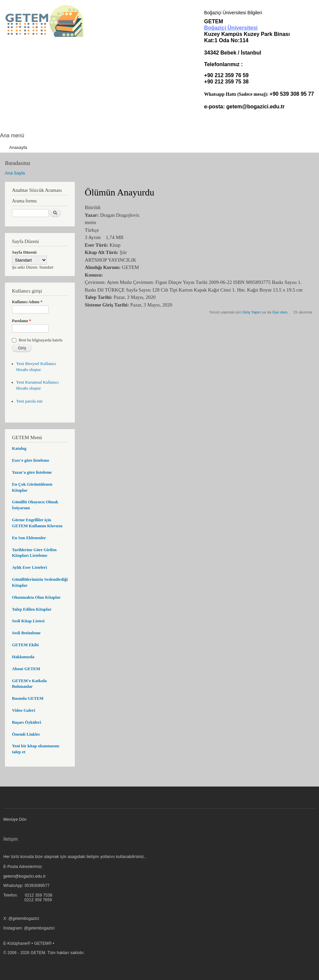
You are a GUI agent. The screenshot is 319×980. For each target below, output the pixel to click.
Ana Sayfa (15, 173)
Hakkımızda (23, 657)
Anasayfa (18, 147)
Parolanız (22, 321)
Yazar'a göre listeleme (32, 472)
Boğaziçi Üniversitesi (231, 28)
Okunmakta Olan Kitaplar (36, 597)
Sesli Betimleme (26, 633)
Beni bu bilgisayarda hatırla (41, 340)
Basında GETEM (28, 698)
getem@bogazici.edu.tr (256, 107)
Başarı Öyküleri (27, 722)
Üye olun (280, 312)
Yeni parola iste (30, 401)
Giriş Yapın (252, 312)
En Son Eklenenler (29, 538)
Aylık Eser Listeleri (29, 567)
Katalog (19, 448)
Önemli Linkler (26, 734)
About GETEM (26, 669)
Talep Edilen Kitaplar (32, 609)
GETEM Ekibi (25, 645)
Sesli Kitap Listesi (28, 621)
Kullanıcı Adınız (27, 302)
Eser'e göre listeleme (31, 460)
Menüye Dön (15, 819)
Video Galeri (23, 710)
